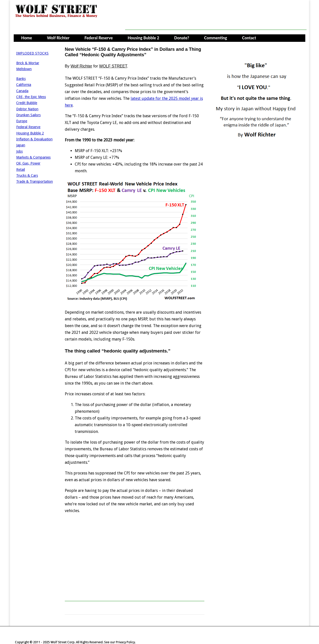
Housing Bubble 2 (143, 38)
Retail (21, 170)
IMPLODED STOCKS (32, 53)
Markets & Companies (33, 157)
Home (27, 38)
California (24, 85)
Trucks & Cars (27, 176)
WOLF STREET (113, 66)
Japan (21, 145)
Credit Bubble (27, 103)
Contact (249, 38)
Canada (22, 91)
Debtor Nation (27, 109)
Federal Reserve (99, 38)
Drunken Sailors (28, 115)
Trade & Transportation (35, 181)
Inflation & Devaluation (34, 139)
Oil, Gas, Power (28, 163)
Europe (22, 121)
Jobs (19, 151)
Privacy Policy (125, 642)
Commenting (216, 38)
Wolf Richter (58, 38)
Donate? (182, 38)
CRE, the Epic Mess (31, 97)
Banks (21, 79)
